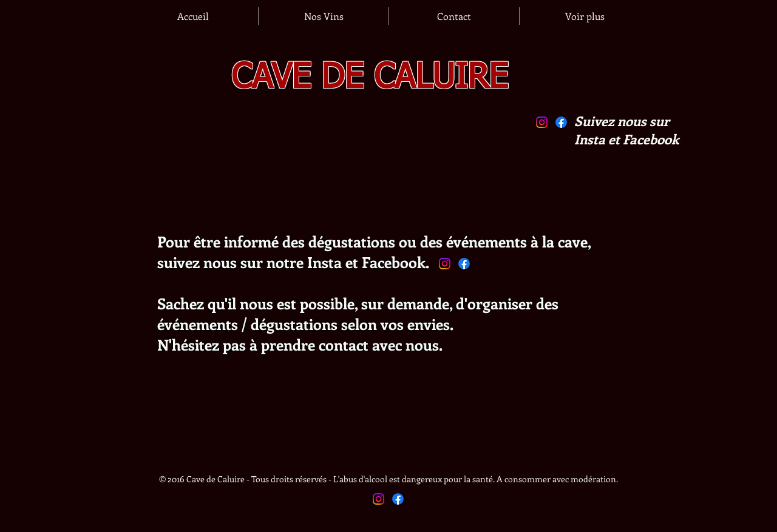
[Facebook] (561, 122)
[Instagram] (542, 122)
